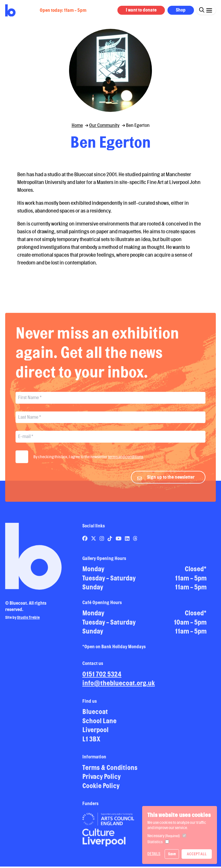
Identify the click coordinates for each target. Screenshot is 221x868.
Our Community (104, 125)
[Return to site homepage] (10, 11)
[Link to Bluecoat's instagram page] (102, 543)
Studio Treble (28, 622)
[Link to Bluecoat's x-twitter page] (94, 543)
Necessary (164, 836)
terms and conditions (125, 461)
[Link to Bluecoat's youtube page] (119, 543)
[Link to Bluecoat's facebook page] (85, 543)
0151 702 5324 (102, 678)
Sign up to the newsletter (171, 482)
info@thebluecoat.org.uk (119, 687)
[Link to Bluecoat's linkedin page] (128, 543)
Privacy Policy (101, 781)
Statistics (155, 842)
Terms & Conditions (110, 772)
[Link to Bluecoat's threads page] (135, 543)
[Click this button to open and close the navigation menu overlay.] (209, 10)
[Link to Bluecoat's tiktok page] (110, 543)
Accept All (197, 854)
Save (172, 854)
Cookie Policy (101, 790)
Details (154, 854)
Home (77, 125)
